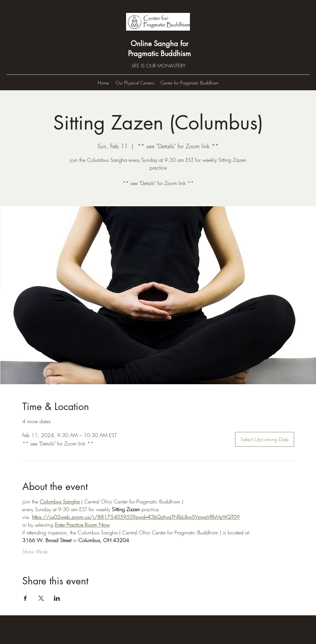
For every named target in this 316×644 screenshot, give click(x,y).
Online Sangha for (159, 44)
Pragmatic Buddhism (159, 54)
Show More (35, 551)
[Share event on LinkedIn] (57, 598)
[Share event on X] (41, 598)
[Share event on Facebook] (25, 598)
